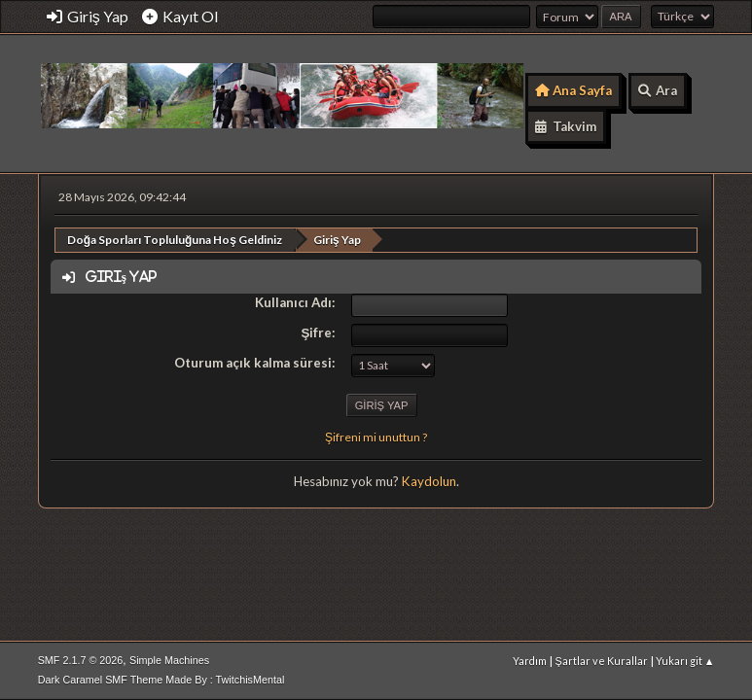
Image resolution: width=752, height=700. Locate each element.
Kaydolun (429, 481)
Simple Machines (169, 660)
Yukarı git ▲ (685, 661)
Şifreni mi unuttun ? (376, 437)
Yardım (530, 661)
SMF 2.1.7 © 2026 (81, 660)
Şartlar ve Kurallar (601, 661)
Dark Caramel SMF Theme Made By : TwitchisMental (161, 680)
